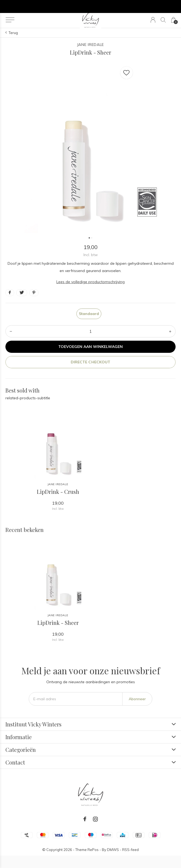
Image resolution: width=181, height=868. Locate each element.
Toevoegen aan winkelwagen (91, 347)
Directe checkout (90, 362)
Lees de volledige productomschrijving (90, 282)
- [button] (11, 331)
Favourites (127, 72)
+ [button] (170, 331)
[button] (10, 20)
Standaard (89, 314)
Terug (13, 33)
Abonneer (137, 699)
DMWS (113, 850)
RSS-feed (130, 850)
